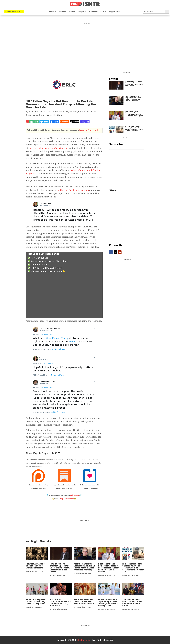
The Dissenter (84, 640)
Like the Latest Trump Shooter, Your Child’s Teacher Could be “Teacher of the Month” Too (134, 129)
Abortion (58, 112)
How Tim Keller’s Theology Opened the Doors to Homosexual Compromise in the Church (134, 84)
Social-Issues (46, 115)
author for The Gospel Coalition (73, 190)
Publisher (33, 112)
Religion (81, 12)
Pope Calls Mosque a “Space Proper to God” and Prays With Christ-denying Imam (109, 603)
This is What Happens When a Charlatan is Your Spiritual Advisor (84, 602)
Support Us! (114, 12)
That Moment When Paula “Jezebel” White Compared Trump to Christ (132, 603)
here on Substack (89, 130)
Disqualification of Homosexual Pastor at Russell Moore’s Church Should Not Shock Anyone (134, 114)
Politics (72, 12)
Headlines (63, 12)
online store (75, 495)
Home (52, 12)
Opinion (73, 112)
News (66, 112)
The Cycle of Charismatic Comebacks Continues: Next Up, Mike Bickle (61, 603)
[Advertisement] (85, 46)
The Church (59, 115)
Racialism (91, 112)
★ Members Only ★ (97, 12)
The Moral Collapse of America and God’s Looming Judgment (35, 566)
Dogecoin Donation (67, 499)
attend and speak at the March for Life (48, 148)
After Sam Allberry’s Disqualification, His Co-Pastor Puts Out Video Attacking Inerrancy (133, 98)
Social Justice (32, 115)
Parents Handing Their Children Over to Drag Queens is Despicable (36, 602)
